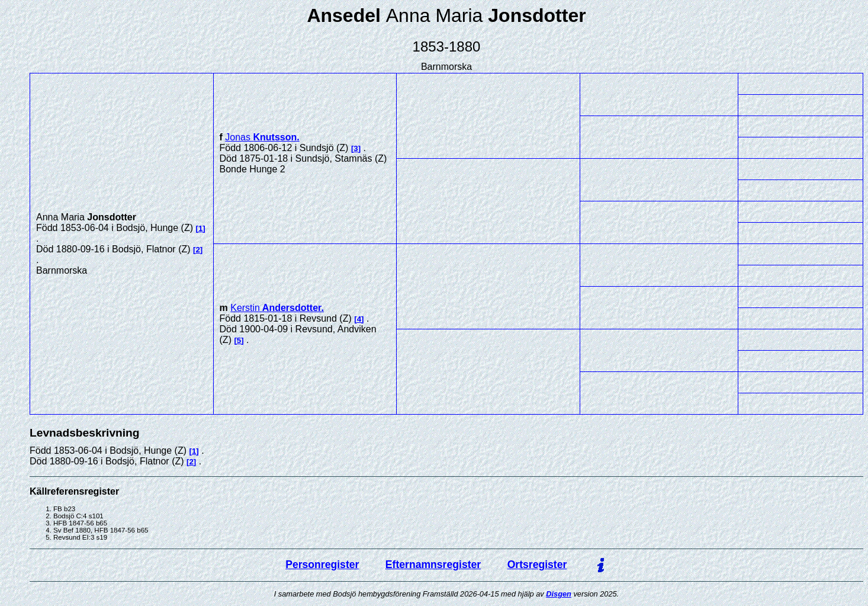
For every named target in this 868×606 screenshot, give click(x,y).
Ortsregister (537, 565)
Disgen (559, 594)
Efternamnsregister (433, 565)
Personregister (322, 565)
